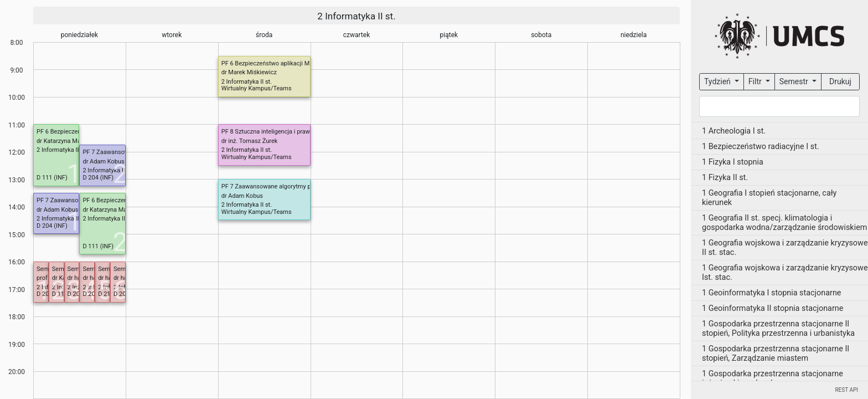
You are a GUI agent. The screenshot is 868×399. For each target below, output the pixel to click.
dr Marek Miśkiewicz (249, 72)
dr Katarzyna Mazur (63, 141)
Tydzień (718, 81)
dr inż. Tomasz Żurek (250, 141)
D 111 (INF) (52, 178)
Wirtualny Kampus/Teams (257, 88)
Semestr (795, 81)
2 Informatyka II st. (356, 16)
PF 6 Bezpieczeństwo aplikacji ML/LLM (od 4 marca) (293, 63)
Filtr (756, 81)
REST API (846, 390)
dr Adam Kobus (103, 162)
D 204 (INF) (98, 178)
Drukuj (840, 81)
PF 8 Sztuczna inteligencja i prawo (268, 132)
